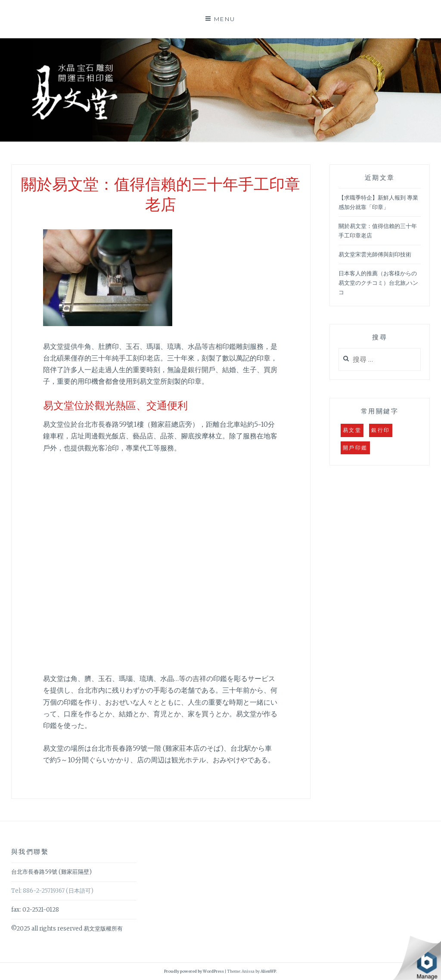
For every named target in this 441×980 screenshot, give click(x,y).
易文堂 (352, 430)
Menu (225, 19)
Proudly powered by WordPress (194, 971)
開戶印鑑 (355, 448)
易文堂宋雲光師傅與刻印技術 (375, 254)
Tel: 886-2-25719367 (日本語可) (52, 891)
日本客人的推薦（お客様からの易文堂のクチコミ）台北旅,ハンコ (378, 283)
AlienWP (268, 971)
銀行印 (381, 430)
